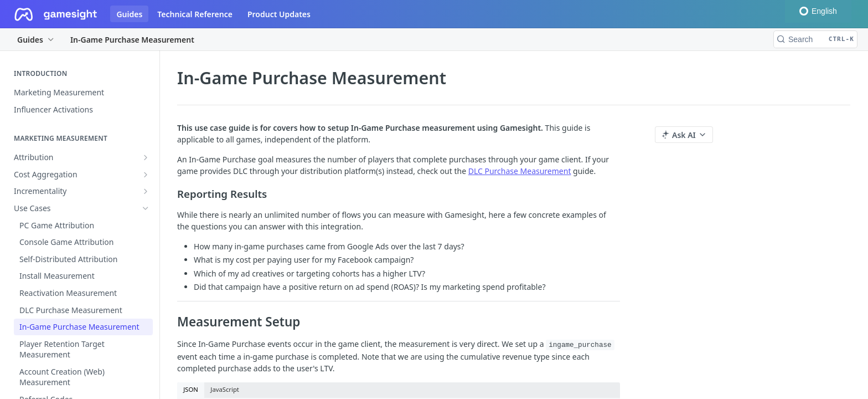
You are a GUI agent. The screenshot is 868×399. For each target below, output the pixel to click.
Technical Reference (195, 14)
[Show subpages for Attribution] (146, 157)
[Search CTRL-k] (815, 39)
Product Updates (279, 14)
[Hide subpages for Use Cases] (146, 208)
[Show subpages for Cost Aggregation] (146, 175)
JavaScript (225, 389)
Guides (129, 14)
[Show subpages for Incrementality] (146, 191)
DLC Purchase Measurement (520, 171)
